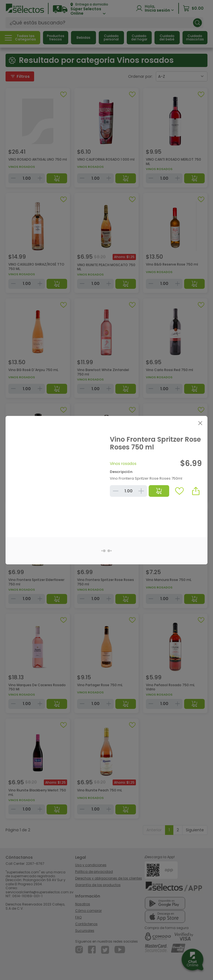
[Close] (200, 423)
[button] (196, 491)
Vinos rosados (123, 464)
